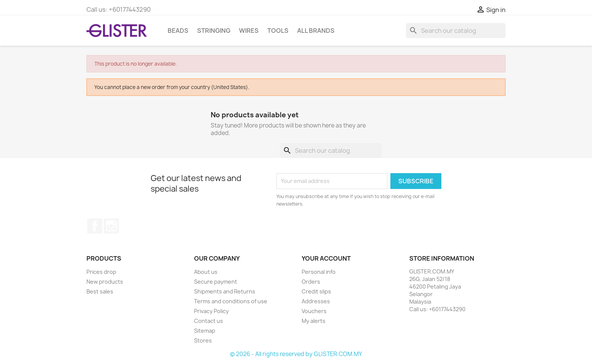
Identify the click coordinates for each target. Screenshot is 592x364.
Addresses (316, 301)
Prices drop (101, 272)
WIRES (249, 31)
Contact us (209, 321)
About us (206, 272)
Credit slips (316, 291)
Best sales (100, 291)
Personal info (319, 272)
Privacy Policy (211, 311)
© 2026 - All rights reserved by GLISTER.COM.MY (296, 354)
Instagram (111, 226)
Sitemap (205, 331)
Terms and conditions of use (231, 301)
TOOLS (278, 31)
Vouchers (314, 311)
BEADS (178, 31)
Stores (203, 340)
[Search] (456, 31)
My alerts (314, 321)
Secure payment (216, 282)
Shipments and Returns (225, 291)
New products (105, 282)
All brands (316, 31)
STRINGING (214, 31)
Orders (311, 282)
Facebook (95, 226)
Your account (326, 258)
